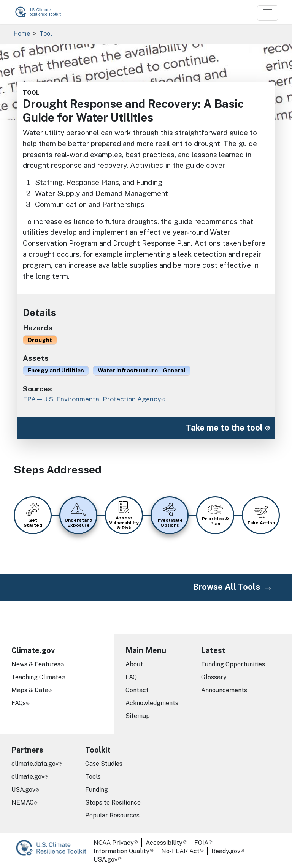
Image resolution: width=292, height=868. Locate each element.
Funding (97, 790)
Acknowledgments (152, 703)
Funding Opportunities (233, 664)
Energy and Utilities (56, 370)
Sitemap (138, 716)
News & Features (36, 664)
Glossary (214, 677)
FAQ (131, 677)
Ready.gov (226, 851)
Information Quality (121, 851)
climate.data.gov (35, 764)
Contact (137, 690)
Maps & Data (30, 690)
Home (22, 34)
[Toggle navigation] (268, 13)
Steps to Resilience (113, 803)
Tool (46, 34)
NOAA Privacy (114, 843)
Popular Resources (112, 815)
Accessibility (164, 843)
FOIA (201, 843)
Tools (93, 777)
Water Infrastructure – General (142, 370)
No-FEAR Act (180, 851)
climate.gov (28, 777)
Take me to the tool (224, 428)
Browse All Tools (226, 587)
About (134, 664)
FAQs (19, 703)
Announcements (224, 690)
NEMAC (23, 803)
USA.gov (23, 790)
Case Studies (104, 764)
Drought (40, 340)
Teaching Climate (36, 677)
